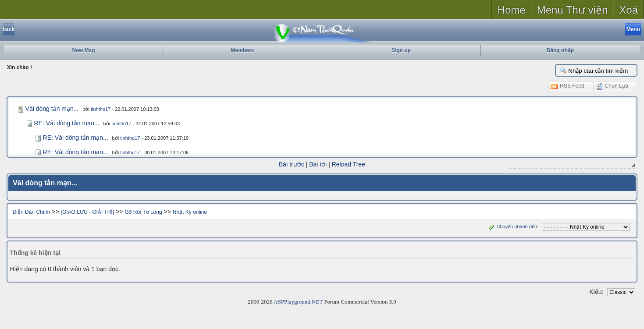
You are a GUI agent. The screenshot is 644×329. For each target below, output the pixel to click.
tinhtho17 (101, 109)
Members (243, 50)
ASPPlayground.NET (298, 302)
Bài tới (318, 164)
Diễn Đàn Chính (32, 212)
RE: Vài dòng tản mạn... (67, 123)
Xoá (628, 10)
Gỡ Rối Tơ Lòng (143, 212)
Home (512, 10)
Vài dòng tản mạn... (52, 109)
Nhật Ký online (190, 212)
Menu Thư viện (573, 10)
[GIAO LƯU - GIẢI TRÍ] (87, 212)
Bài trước (292, 164)
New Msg (84, 50)
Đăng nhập (560, 50)
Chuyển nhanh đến (512, 226)
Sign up (401, 50)
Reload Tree (349, 164)
